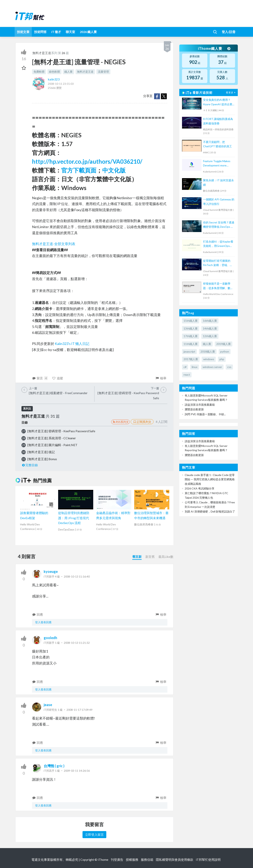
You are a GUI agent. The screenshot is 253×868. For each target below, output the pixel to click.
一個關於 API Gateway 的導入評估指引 (219, 201)
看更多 (231, 92)
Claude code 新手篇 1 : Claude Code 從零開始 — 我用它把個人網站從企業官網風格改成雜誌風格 (210, 479)
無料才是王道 (42, 53)
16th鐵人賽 (210, 321)
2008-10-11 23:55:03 (61, 84)
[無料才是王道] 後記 (41, 452)
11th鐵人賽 (191, 344)
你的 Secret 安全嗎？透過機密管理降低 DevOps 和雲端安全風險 (219, 225)
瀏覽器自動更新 (194, 409)
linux (195, 367)
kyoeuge (51, 572)
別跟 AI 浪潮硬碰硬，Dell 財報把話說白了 (210, 511)
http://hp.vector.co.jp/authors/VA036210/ (87, 161)
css (229, 367)
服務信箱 (147, 860)
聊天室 (70, 32)
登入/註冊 (229, 32)
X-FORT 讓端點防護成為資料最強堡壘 (218, 121)
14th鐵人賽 (210, 328)
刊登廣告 (117, 860)
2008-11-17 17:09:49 (79, 710)
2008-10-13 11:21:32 (77, 643)
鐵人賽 (68, 72)
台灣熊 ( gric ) (54, 766)
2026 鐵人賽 (88, 32)
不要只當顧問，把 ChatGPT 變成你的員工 (217, 144)
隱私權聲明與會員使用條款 (175, 860)
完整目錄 (30, 465)
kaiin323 (54, 79)
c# (185, 367)
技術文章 (23, 32)
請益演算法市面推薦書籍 (200, 405)
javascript (189, 351)
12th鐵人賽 (210, 336)
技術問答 (40, 32)
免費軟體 (39, 72)
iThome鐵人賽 (214, 48)
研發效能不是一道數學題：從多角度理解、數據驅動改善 (218, 286)
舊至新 (137, 557)
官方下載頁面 (79, 170)
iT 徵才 (56, 32)
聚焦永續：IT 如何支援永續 (218, 182)
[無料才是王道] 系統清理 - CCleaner (52, 438)
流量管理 (103, 72)
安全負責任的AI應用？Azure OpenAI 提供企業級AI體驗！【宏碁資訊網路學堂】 (218, 102)
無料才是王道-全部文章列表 (54, 244)
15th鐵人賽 (191, 321)
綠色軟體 (54, 72)
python (225, 351)
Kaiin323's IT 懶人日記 (72, 344)
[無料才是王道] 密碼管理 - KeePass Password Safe (61, 431)
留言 (40, 378)
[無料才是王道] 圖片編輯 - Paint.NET (52, 445)
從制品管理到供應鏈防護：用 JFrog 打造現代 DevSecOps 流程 (74, 518)
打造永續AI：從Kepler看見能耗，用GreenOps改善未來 (218, 244)
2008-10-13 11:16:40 (77, 576)
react (187, 375)
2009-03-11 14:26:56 (77, 771)
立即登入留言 (94, 835)
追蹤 (57, 378)
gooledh (50, 638)
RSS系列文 (120, 422)
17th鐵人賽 (191, 336)
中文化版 (114, 170)
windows (209, 359)
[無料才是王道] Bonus (42, 459)
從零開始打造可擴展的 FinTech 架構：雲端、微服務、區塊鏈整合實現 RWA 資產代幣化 (218, 263)
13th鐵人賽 (191, 328)
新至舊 (150, 557)
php (222, 359)
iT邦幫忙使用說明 (208, 860)
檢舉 (161, 378)
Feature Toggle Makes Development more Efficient (217, 164)
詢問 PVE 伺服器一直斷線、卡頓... (205, 414)
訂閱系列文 (142, 422)
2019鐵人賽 (224, 344)
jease (48, 705)
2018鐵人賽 (208, 351)
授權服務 (132, 860)
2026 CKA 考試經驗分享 (200, 488)
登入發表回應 (43, 622)
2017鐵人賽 (191, 359)
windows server (212, 367)
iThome (103, 860)
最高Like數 (166, 557)
